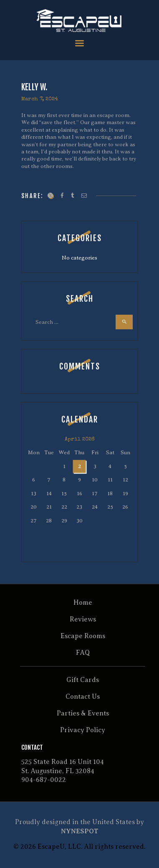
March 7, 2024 (40, 99)
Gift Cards (83, 680)
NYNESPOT (80, 831)
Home (83, 603)
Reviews (83, 619)
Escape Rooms (83, 636)
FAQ (83, 653)
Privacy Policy (83, 730)
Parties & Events (83, 713)
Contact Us (83, 697)
